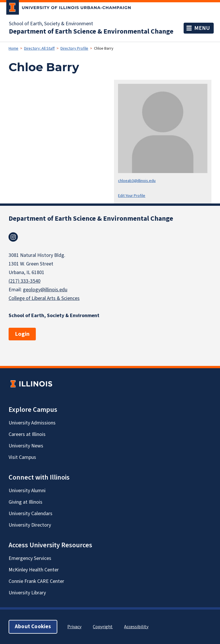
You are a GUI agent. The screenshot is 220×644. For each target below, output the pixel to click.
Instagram (13, 237)
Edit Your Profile (132, 196)
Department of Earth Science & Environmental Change (91, 32)
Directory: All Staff (39, 49)
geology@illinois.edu (45, 290)
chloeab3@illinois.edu (137, 181)
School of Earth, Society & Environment (51, 24)
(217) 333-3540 (24, 281)
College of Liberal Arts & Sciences (44, 298)
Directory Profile (74, 49)
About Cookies (33, 627)
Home (13, 49)
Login (22, 334)
